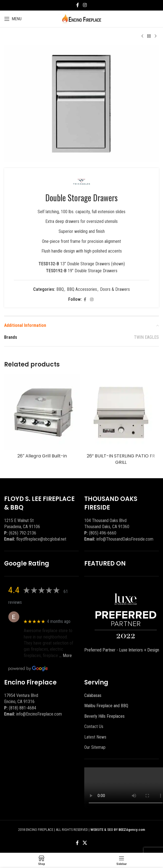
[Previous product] (142, 36)
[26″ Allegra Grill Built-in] (42, 412)
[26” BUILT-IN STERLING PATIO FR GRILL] (121, 412)
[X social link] (85, 843)
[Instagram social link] (85, 5)
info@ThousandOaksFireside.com (125, 539)
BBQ (60, 289)
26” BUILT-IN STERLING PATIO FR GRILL (121, 459)
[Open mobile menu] (13, 19)
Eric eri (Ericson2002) (44, 614)
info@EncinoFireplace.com (39, 714)
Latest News (95, 737)
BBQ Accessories (82, 289)
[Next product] (156, 36)
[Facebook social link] (78, 5)
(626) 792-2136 (23, 533)
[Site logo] (82, 18)
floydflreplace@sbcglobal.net (41, 539)
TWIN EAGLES (146, 337)
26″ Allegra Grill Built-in (42, 456)
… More (65, 656)
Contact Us (94, 726)
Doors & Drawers (115, 289)
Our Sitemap (95, 747)
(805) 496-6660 (103, 533)
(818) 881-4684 (23, 708)
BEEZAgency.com (132, 830)
